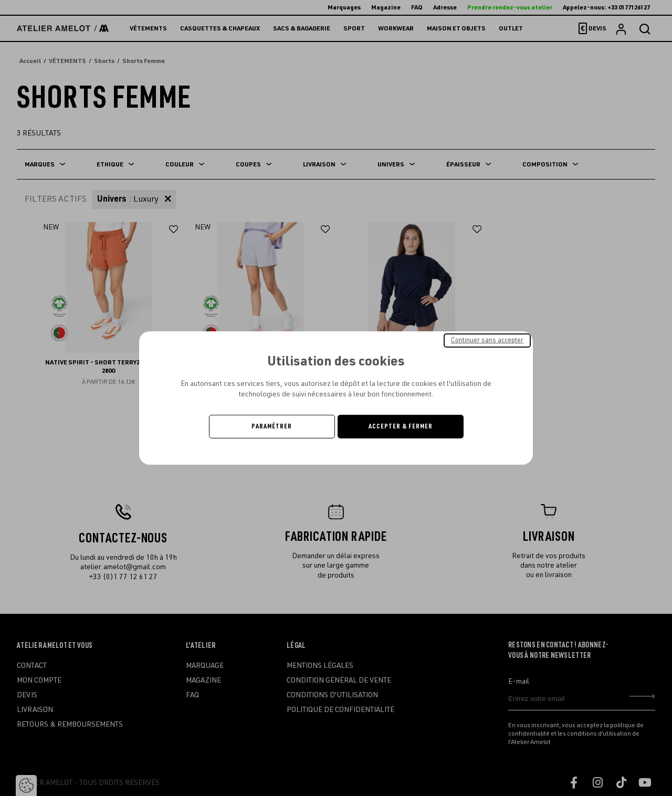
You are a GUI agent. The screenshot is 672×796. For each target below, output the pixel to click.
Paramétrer (272, 426)
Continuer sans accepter (487, 340)
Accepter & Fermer (401, 426)
